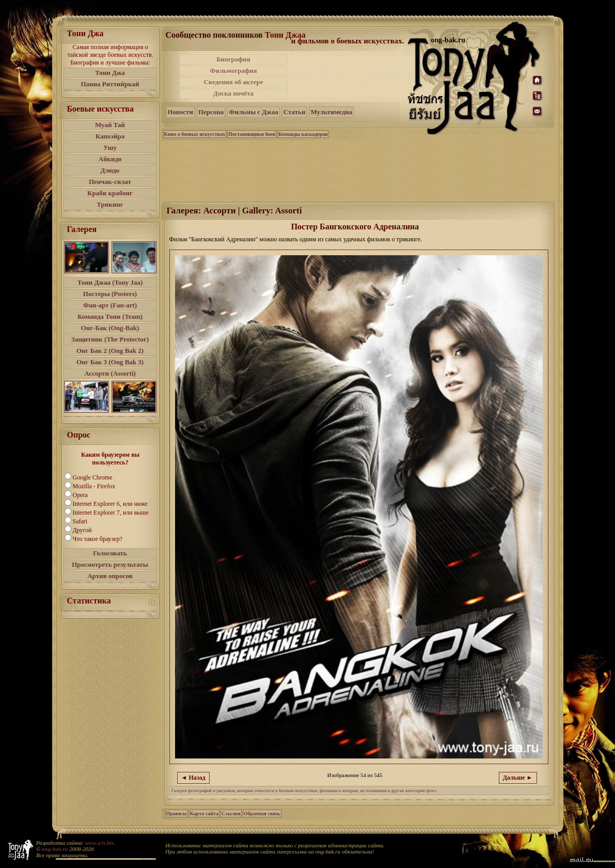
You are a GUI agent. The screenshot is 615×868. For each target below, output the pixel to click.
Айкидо (110, 159)
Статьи (295, 112)
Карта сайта (204, 813)
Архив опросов (110, 576)
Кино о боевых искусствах (195, 134)
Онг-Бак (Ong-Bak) (110, 328)
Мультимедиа (331, 112)
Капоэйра (110, 136)
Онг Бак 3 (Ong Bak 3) (110, 362)
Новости (180, 112)
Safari (80, 521)
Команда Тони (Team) (110, 316)
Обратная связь (262, 813)
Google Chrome (93, 477)
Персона (211, 112)
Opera (80, 495)
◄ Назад (193, 778)
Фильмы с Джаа (253, 112)
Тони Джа (110, 73)
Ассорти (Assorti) (110, 373)
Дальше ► (518, 778)
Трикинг (110, 204)
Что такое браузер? (98, 539)
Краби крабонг (110, 193)
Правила (177, 813)
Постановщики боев (252, 134)
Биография (233, 59)
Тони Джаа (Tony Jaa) (110, 282)
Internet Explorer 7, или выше (111, 513)
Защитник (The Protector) (110, 339)
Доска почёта (233, 93)
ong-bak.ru (55, 849)
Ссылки (231, 813)
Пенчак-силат (110, 182)
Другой (82, 530)
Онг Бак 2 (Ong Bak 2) (110, 351)
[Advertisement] (349, 76)
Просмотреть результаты (110, 564)
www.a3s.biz (99, 843)
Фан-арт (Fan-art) (110, 305)
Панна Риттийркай (110, 84)
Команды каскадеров (303, 134)
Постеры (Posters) (110, 294)
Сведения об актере (233, 82)
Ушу (110, 148)
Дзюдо (110, 170)
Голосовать (110, 553)
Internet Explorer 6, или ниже (110, 504)
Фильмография (233, 71)
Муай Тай (110, 125)
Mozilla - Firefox (94, 486)
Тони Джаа (285, 35)
